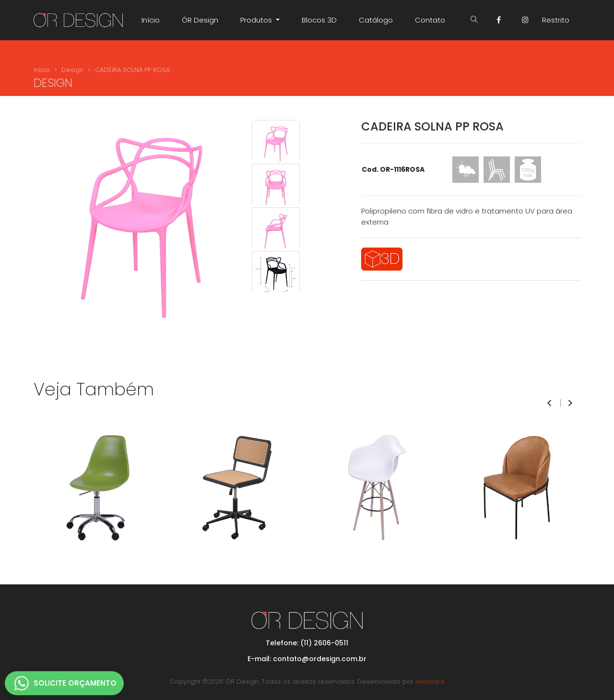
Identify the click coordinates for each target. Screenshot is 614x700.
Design (72, 70)
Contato (430, 20)
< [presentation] (549, 403)
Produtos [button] (257, 20)
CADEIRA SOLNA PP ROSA (132, 70)
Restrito (556, 20)
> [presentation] (570, 403)
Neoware (430, 682)
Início (151, 20)
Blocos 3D (319, 20)
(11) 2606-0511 (324, 643)
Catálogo (376, 20)
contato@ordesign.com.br (320, 659)
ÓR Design (200, 20)
